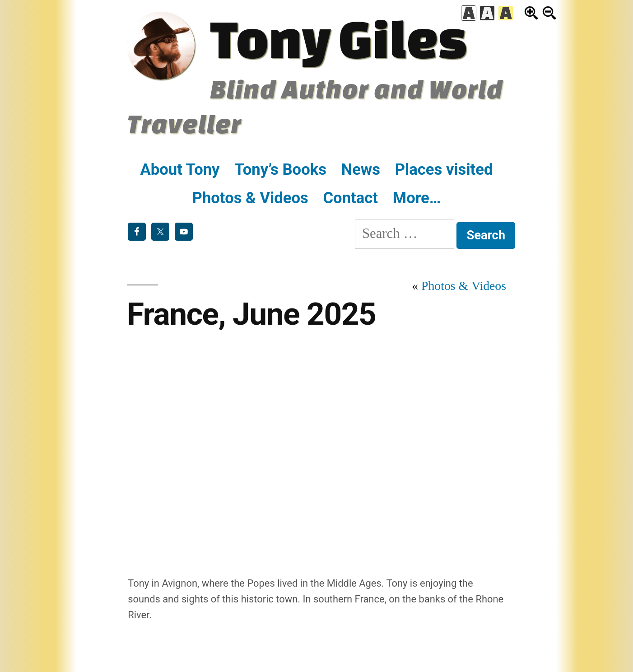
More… (417, 198)
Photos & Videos (250, 198)
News (361, 169)
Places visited (444, 169)
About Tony (180, 169)
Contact (350, 198)
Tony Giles (338, 38)
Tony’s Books (280, 169)
